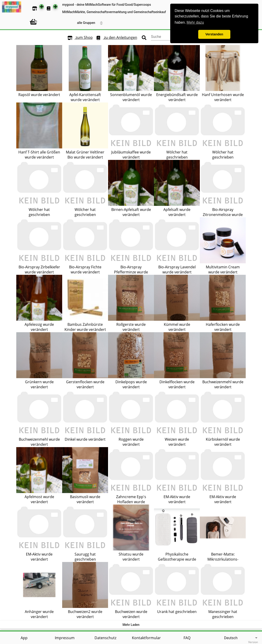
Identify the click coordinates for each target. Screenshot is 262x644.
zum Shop (79, 38)
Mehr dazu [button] (195, 22)
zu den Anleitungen (116, 38)
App (24, 638)
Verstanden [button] (214, 34)
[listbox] (233, 638)
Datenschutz (105, 638)
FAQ (187, 638)
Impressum (65, 638)
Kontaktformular (146, 638)
